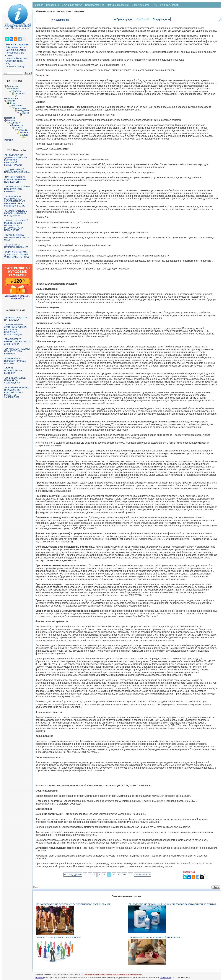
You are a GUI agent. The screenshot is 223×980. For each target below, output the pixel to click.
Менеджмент (23, 110)
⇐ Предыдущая (123, 19)
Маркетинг (17, 106)
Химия (25, 135)
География (20, 93)
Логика (13, 103)
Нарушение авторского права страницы (98, 974)
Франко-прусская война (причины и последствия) (15, 179)
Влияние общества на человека (16, 319)
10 (124, 875)
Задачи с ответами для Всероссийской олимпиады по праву (17, 254)
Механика (24, 113)
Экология (9, 140)
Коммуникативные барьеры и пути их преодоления (16, 213)
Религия (11, 120)
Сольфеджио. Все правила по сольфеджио (15, 380)
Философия (23, 130)
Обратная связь (14, 61)
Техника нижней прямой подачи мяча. (17, 171)
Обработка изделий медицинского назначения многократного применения (16, 225)
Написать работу (15, 66)
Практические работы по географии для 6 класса (17, 342)
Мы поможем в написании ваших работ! (17, 297)
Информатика (11, 98)
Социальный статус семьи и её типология (154, 937)
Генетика (16, 91)
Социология (15, 123)
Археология (13, 86)
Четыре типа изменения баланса (16, 246)
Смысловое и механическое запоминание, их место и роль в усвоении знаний (15, 201)
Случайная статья (16, 50)
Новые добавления (16, 58)
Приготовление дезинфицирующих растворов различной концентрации (16, 160)
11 (130, 875)
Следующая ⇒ (161, 19)
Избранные (53, 5)
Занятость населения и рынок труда (59, 937)
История (11, 101)
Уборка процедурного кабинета (13, 371)
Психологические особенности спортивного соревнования (73, 904)
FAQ (8, 64)
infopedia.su (40, 978)
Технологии (18, 125)
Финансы (24, 132)
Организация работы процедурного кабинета (17, 189)
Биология (14, 89)
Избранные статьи (16, 47)
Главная (39, 5)
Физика (18, 128)
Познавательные (95, 5)
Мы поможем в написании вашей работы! (127, 974)
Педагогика (10, 118)
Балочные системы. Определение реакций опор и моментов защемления (16, 392)
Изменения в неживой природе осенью (15, 361)
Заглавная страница (17, 45)
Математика (20, 108)
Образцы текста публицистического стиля (16, 237)
